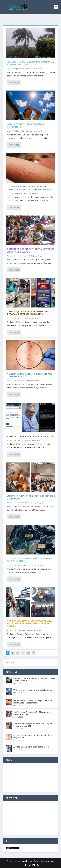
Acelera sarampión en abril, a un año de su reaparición (30, 375)
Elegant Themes (25, 861)
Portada (29, 69)
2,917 (28, 655)
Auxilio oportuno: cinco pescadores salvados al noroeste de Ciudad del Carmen (29, 624)
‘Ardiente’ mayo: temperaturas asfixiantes (25, 126)
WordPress (49, 861)
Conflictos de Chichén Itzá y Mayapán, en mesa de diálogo (31, 250)
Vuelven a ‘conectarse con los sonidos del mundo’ (31, 497)
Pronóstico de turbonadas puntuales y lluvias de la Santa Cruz (30, 63)
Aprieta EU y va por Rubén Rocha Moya (30, 436)
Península (21, 630)
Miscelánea (21, 69)
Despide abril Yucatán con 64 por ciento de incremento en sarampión (29, 188)
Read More (14, 83)
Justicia (20, 318)
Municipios (22, 256)
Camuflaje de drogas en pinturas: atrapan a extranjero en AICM (27, 313)
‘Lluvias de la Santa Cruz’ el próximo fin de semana (29, 560)
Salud (26, 193)
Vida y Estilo (29, 503)
